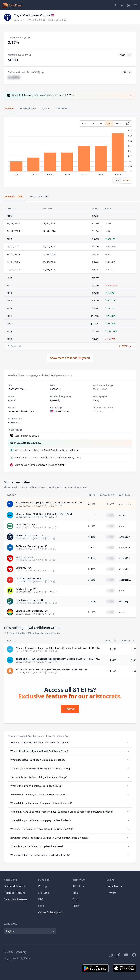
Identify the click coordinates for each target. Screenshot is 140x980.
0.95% (91, 580)
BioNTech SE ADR (26, 524)
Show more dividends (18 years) (70, 358)
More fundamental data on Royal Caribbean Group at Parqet (47, 450)
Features (44, 893)
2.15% (91, 569)
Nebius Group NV (26, 589)
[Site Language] (115, 5)
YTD (84, 123)
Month (126, 181)
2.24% (113, 649)
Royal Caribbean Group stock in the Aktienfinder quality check (48, 458)
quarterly (125, 504)
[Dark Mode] (122, 5)
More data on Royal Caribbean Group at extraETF (41, 465)
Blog (75, 899)
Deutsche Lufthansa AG (30, 535)
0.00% (91, 526)
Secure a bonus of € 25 (27, 436)
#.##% (14, 77)
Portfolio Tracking (15, 893)
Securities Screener (16, 899)
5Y (109, 123)
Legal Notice (115, 886)
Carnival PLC (24, 567)
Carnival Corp (24, 557)
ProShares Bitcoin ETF (30, 600)
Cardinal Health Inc (28, 578)
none (122, 515)
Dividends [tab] (14, 197)
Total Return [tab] (62, 108)
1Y (93, 123)
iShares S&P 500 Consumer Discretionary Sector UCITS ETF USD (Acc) (58, 658)
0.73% (91, 601)
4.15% (91, 537)
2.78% (110, 504)
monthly (124, 601)
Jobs (75, 893)
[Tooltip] (61, 408)
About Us (78, 886)
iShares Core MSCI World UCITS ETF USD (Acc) (44, 514)
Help (41, 906)
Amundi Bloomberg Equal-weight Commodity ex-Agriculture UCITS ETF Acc (58, 648)
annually (124, 537)
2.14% (91, 558)
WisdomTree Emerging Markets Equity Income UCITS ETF (49, 502)
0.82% (91, 548)
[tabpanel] (70, 152)
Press (76, 906)
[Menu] (135, 5)
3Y (101, 123)
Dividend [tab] (9, 108)
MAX (118, 123)
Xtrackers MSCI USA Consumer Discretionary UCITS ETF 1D (51, 669)
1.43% (113, 660)
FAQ (41, 899)
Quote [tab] (46, 108)
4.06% (91, 504)
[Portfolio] (129, 5)
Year (117, 181)
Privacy (111, 893)
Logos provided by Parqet (18, 958)
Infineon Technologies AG (32, 546)
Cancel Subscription (50, 912)
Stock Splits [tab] (39, 197)
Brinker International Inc (32, 610)
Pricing (43, 886)
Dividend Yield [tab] (28, 108)
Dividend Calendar (15, 886)
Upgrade (70, 709)
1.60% (113, 671)
